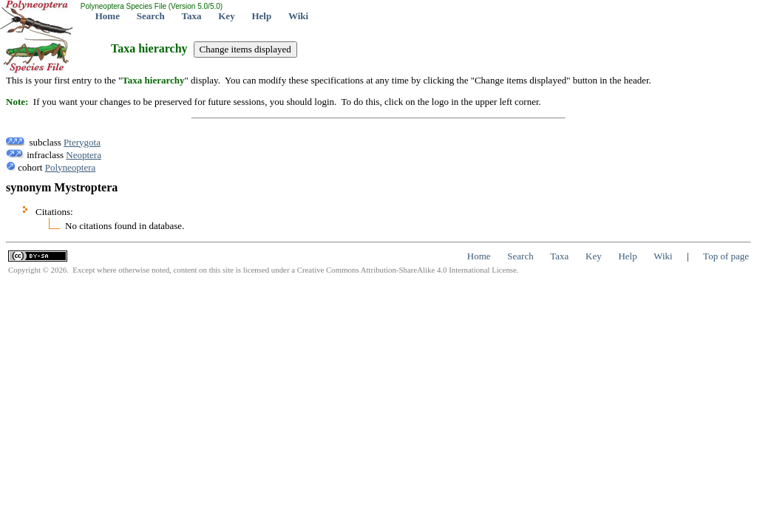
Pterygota (82, 142)
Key (226, 16)
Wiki (298, 16)
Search (151, 16)
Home (108, 16)
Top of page (726, 256)
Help (261, 16)
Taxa (192, 16)
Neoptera (84, 155)
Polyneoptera (71, 167)
